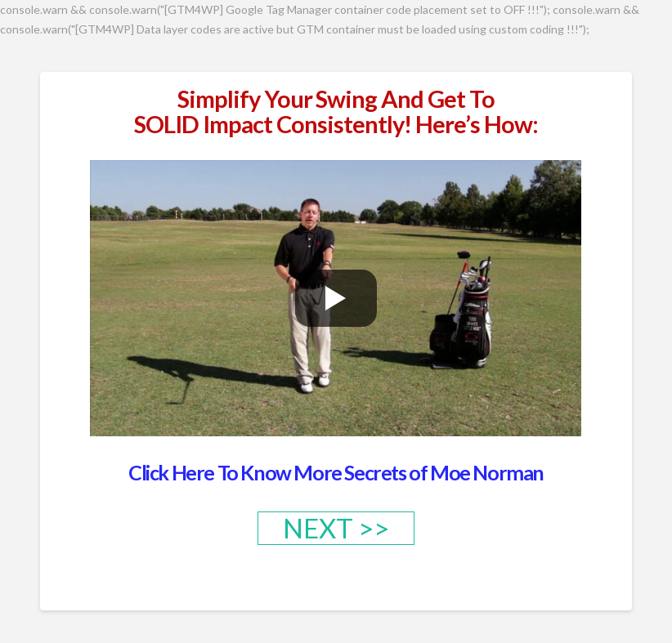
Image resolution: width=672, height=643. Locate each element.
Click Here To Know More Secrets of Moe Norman (336, 472)
